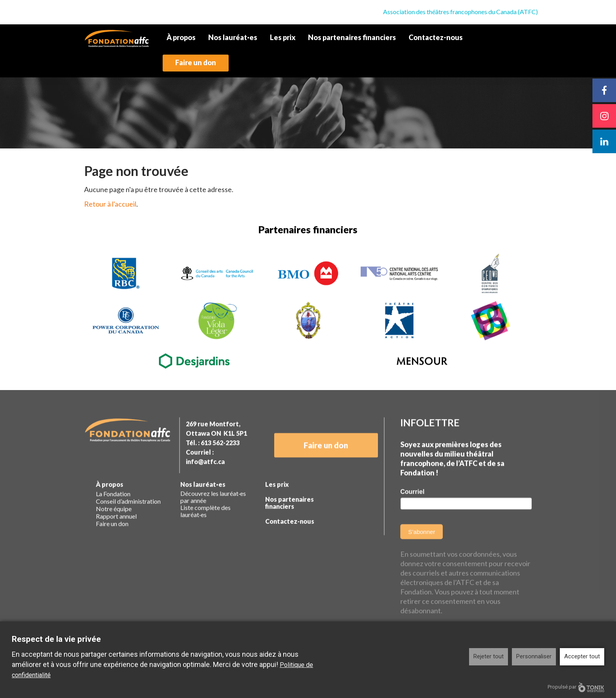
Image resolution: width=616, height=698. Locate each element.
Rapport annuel (116, 530)
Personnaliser (534, 656)
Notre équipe (114, 523)
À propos (181, 37)
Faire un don (196, 62)
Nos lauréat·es (233, 37)
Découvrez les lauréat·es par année (213, 511)
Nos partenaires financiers (352, 37)
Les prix (283, 37)
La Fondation (113, 508)
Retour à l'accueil (110, 204)
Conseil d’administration (128, 515)
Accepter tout (582, 656)
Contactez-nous (436, 37)
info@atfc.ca (205, 475)
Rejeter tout (489, 656)
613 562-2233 (220, 457)
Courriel (412, 506)
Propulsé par (576, 687)
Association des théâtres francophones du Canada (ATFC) (460, 12)
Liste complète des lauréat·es (205, 525)
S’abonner (422, 546)
